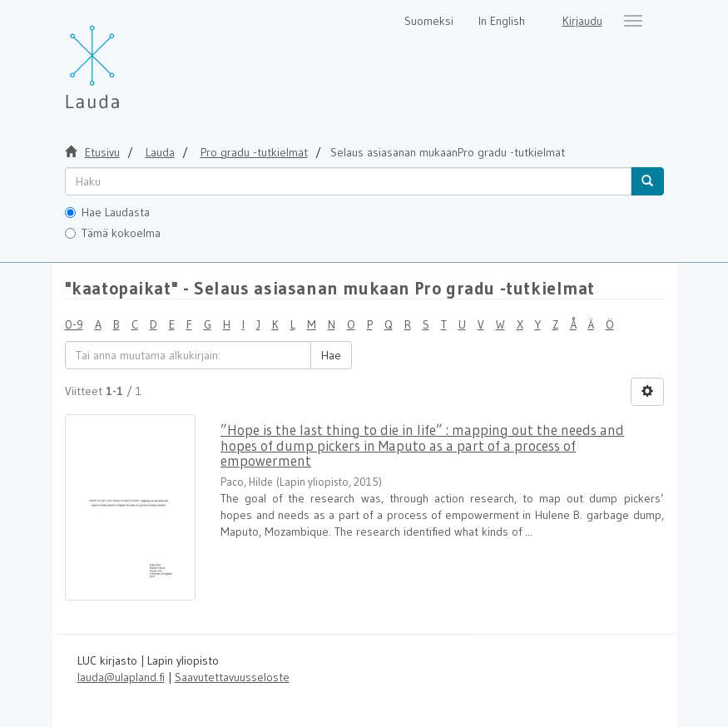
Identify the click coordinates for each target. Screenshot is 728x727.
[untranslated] (348, 181)
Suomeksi (429, 21)
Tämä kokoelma (113, 233)
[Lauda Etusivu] (127, 58)
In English (502, 21)
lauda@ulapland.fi (121, 677)
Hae (331, 355)
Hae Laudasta (107, 212)
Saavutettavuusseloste (232, 677)
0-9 (74, 324)
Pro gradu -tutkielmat (254, 152)
